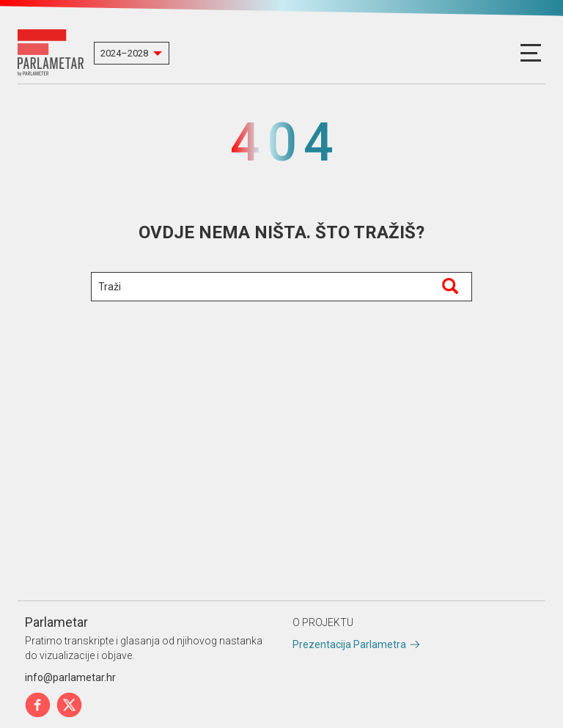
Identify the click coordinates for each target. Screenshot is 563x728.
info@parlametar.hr (70, 677)
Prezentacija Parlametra (349, 644)
